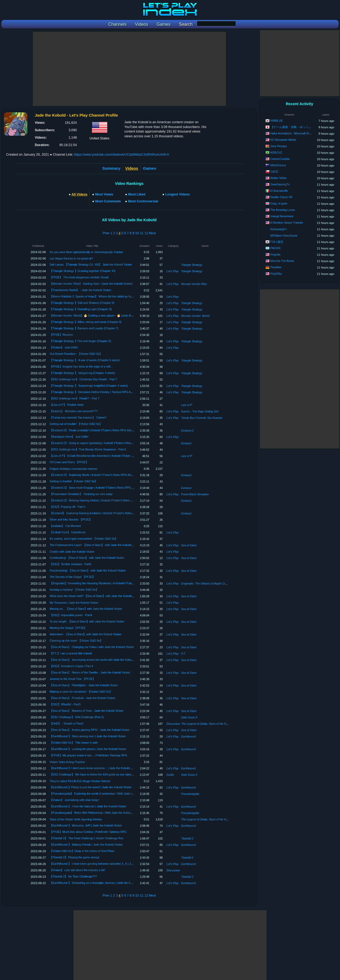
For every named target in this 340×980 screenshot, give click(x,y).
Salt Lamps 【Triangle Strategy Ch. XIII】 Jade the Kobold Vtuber (91, 265)
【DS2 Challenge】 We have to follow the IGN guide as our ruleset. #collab (97, 774)
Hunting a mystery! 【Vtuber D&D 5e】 (74, 590)
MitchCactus (278, 165)
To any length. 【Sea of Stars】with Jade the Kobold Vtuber (87, 621)
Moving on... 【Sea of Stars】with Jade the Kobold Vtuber (86, 609)
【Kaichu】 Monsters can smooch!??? (74, 411)
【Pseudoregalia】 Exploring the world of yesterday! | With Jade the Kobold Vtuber (101, 794)
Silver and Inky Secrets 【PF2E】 (71, 519)
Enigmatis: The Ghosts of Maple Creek (205, 583)
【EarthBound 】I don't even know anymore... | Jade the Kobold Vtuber (94, 768)
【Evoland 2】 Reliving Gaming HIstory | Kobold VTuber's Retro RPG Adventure (100, 500)
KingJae (275, 254)
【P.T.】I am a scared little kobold (71, 653)
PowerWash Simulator (195, 494)
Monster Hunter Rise (194, 284)
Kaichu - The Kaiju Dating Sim (200, 411)
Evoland (186, 443)
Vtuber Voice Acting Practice (67, 762)
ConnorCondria (280, 159)
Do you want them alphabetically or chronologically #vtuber (86, 252)
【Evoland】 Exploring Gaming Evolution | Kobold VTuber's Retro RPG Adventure (101, 513)
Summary (111, 168)
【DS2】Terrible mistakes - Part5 (71, 564)
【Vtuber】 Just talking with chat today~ (75, 800)
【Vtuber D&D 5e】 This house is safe (74, 743)
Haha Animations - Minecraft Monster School (298, 133)
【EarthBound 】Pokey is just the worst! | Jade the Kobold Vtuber (91, 787)
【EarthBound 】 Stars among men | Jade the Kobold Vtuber (88, 736)
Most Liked (137, 194)
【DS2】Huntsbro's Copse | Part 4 (71, 666)
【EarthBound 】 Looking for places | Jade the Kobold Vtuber (88, 749)
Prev (106, 233)
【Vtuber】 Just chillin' (64, 347)
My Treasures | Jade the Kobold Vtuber (74, 603)
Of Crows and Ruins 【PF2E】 (69, 462)
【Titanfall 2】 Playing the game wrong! (75, 857)
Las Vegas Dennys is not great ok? (71, 258)
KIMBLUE (277, 121)
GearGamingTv (280, 184)
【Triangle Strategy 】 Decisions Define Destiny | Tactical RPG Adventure (96, 392)
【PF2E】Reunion (61, 335)
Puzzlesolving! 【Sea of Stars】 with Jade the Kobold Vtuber (88, 570)
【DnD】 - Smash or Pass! (67, 723)
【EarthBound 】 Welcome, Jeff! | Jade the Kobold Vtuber (86, 825)
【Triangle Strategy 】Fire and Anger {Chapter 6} (80, 341)
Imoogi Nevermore (282, 216)
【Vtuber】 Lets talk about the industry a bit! (77, 870)
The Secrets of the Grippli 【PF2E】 (73, 577)
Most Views (104, 194)
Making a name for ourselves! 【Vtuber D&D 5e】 (81, 692)
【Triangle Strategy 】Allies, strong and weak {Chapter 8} (86, 322)
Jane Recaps (279, 146)
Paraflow (276, 267)
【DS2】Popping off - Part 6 (67, 507)
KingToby (276, 274)
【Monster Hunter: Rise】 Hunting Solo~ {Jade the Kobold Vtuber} (91, 284)
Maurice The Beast (282, 261)
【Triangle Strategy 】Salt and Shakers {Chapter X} (82, 303)
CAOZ (274, 172)
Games (150, 168)
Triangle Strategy (192, 265)
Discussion (173, 724)
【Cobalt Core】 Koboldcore (68, 532)
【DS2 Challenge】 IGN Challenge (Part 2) (77, 717)
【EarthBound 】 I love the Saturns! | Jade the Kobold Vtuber (88, 806)
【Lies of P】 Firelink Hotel (67, 405)
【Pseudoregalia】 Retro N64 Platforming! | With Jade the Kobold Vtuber (95, 813)
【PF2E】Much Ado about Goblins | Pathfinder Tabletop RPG (88, 832)
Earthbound (188, 736)
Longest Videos (178, 194)
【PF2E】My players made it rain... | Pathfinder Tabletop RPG (88, 755)
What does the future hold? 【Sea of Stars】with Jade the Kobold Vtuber (95, 596)
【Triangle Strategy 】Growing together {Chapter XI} (82, 271)
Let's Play (173, 271)
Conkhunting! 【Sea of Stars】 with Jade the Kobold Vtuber (87, 558)
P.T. (183, 654)
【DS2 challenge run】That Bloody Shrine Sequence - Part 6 (88, 449)
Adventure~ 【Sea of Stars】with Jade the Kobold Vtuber (86, 634)
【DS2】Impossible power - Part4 (71, 615)
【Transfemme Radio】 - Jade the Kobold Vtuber (80, 290)
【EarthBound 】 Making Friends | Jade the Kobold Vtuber (86, 845)
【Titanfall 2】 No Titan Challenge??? (73, 876)
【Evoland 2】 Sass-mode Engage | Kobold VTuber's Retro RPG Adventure (97, 488)
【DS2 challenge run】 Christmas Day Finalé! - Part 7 (83, 379)
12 (146, 233)
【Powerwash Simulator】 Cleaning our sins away (81, 494)
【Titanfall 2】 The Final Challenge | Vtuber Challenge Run (87, 838)
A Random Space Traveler (287, 223)
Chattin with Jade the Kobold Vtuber (72, 552)
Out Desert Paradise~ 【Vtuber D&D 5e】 (76, 354)
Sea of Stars (189, 545)
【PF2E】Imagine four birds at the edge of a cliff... (81, 367)
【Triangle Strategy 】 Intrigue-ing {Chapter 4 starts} (82, 373)
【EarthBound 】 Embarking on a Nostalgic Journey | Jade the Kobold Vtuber (98, 883)
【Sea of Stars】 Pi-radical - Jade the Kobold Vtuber (83, 698)
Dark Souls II (189, 717)
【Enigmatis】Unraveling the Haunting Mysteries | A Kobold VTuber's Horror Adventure (104, 583)
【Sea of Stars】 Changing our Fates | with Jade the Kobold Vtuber (92, 647)
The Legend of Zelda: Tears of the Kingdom (208, 724)
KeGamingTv (279, 229)
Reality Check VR (281, 197)
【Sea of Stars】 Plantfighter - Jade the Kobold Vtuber (84, 685)
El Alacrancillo (279, 191)
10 (137, 233)
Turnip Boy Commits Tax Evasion (202, 418)
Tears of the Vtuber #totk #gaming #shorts (76, 819)
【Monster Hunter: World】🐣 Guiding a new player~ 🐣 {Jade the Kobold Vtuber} (101, 316)
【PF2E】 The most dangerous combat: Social (79, 277)
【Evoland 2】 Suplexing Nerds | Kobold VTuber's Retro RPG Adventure (95, 475)
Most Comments (108, 201)
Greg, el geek (279, 203)
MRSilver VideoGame (284, 236)
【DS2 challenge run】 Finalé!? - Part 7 (75, 398)
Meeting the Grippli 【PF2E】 (68, 628)
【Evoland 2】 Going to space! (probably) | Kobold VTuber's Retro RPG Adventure (101, 443)
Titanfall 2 (187, 838)
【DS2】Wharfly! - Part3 (65, 704)
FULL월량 (277, 242)
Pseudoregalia (190, 794)
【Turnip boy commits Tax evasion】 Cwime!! (78, 417)
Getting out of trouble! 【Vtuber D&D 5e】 (76, 424)
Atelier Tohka (278, 178)
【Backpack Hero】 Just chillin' (69, 437)
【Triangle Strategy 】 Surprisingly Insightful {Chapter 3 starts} (89, 386)
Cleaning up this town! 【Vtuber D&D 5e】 (76, 641)
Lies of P (187, 405)
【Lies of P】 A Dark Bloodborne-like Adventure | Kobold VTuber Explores (96, 456)
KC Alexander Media (283, 140)
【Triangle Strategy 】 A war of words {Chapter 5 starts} (85, 360)
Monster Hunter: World (195, 316)
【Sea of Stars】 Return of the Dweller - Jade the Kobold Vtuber (90, 672)
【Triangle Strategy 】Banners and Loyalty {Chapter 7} (84, 328)
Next (152, 233)
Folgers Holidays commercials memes (73, 469)
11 (142, 233)
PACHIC (276, 248)
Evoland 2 (187, 431)
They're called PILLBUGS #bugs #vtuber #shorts (80, 781)
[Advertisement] (129, 69)
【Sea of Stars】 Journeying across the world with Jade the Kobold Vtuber (96, 660)
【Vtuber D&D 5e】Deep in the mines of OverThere (82, 851)
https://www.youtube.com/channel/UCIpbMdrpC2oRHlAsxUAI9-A (122, 155)
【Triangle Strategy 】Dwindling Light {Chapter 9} (81, 309)
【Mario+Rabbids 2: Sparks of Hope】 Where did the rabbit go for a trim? (95, 296)
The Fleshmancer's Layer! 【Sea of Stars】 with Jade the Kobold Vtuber (95, 545)
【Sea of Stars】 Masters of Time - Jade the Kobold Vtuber (87, 711)
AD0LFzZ (276, 152)
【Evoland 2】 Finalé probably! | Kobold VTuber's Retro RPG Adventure (95, 430)
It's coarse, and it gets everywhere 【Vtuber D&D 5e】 (84, 539)
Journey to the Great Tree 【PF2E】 (73, 679)
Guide (170, 775)
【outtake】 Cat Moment (65, 526)
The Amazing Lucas (283, 210)
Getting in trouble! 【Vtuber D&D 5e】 (74, 481)
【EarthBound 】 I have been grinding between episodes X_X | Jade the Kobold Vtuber (104, 864)
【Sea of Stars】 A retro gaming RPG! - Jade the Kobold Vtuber (90, 730)
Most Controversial (143, 201)
